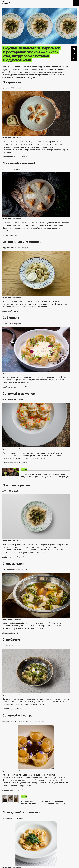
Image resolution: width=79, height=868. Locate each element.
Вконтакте (74, 54)
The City (7, 3)
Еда (24, 469)
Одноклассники (74, 59)
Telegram (74, 49)
